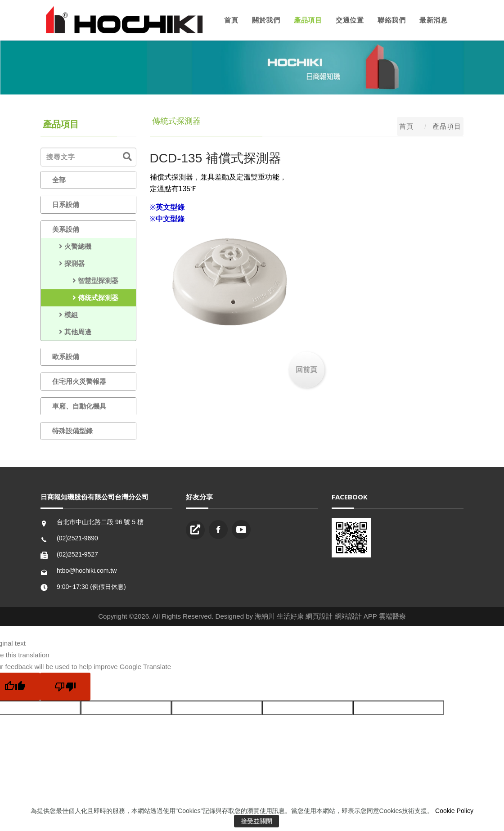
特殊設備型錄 (72, 431)
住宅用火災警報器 (79, 381)
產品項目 (308, 20)
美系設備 (66, 229)
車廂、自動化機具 (79, 406)
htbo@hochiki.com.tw (87, 570)
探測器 (68, 263)
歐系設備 (66, 357)
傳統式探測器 (85, 298)
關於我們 (266, 20)
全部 (59, 180)
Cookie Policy (454, 811)
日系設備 (66, 204)
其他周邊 (72, 332)
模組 (65, 315)
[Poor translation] (65, 687)
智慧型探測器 (85, 281)
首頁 (231, 20)
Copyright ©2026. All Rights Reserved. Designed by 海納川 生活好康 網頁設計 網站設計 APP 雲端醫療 (252, 616)
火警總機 (72, 246)
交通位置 (350, 20)
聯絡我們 (391, 20)
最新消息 (433, 20)
